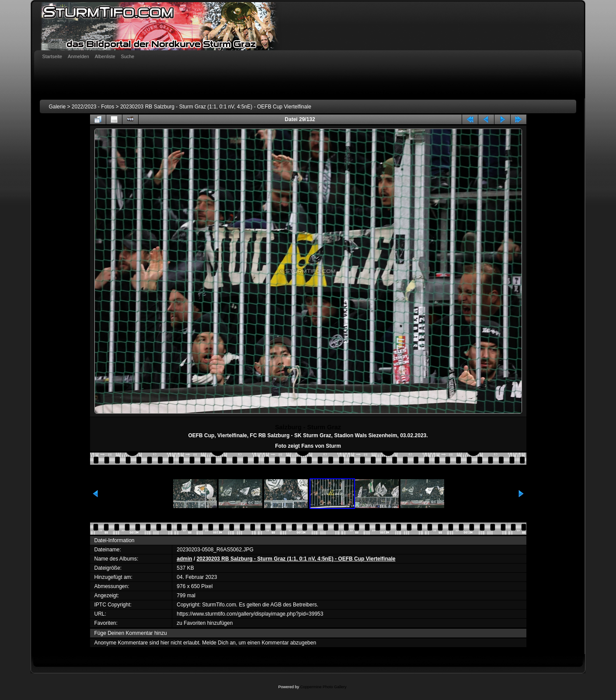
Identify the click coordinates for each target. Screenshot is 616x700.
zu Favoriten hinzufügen (205, 623)
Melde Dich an (219, 643)
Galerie (57, 107)
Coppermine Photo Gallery (323, 687)
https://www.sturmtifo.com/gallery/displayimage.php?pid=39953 (250, 614)
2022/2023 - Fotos (93, 107)
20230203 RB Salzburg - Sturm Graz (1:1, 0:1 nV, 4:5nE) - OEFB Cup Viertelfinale (216, 107)
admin (184, 559)
